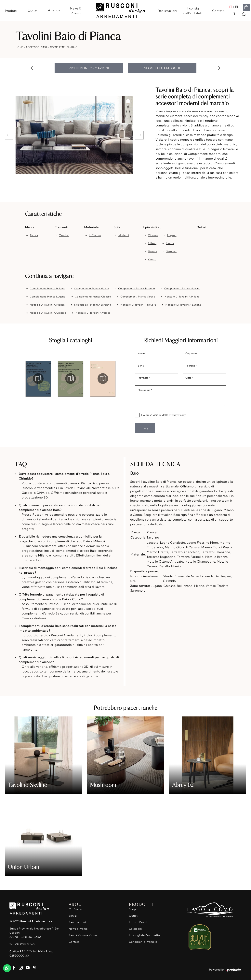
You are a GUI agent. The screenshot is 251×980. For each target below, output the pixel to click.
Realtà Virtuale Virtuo (83, 936)
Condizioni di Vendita (143, 942)
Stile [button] (117, 227)
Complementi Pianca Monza (91, 289)
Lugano (172, 235)
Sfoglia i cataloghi (162, 68)
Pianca (34, 235)
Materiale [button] (91, 227)
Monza (170, 243)
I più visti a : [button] (152, 227)
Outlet (33, 11)
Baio (74, 47)
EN (238, 7)
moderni (124, 235)
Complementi (59, 47)
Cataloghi (135, 929)
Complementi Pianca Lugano (48, 297)
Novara (152, 252)
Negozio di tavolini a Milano (182, 297)
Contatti (219, 11)
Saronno (171, 252)
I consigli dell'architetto (194, 11)
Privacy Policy (177, 415)
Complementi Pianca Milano (47, 289)
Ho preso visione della (164, 415)
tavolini (64, 235)
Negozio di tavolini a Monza (47, 305)
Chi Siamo (75, 909)
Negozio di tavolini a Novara (138, 305)
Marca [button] (30, 227)
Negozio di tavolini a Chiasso (48, 313)
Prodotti (11, 11)
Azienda (54, 10)
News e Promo (78, 929)
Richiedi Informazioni (89, 68)
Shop (132, 909)
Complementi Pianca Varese (138, 297)
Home (20, 47)
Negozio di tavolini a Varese (93, 313)
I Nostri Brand (138, 922)
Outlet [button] (201, 227)
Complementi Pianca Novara (182, 289)
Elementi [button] (61, 227)
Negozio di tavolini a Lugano (183, 305)
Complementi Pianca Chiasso (93, 297)
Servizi (73, 916)
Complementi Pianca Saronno (137, 289)
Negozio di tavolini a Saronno (92, 305)
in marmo (95, 235)
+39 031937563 (25, 944)
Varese (152, 260)
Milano (152, 243)
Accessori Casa (37, 47)
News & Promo (76, 11)
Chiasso (153, 235)
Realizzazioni (167, 11)
